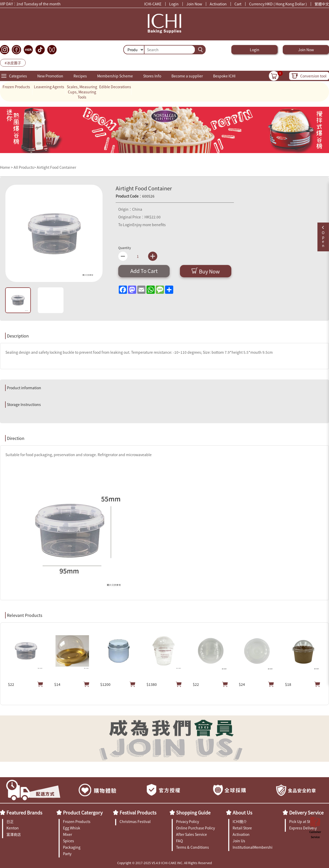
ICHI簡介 (240, 821)
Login (174, 4)
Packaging (72, 847)
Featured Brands (24, 812)
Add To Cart (144, 271)
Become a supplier (187, 76)
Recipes (80, 76)
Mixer (67, 834)
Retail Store (242, 828)
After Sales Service (191, 834)
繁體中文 (322, 4)
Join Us (239, 841)
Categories (18, 76)
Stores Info (152, 76)
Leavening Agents (49, 87)
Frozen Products (16, 87)
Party (67, 854)
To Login (125, 225)
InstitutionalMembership (253, 847)
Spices (68, 841)
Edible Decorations (115, 87)
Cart (238, 4)
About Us (242, 812)
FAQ (179, 841)
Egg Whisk (72, 828)
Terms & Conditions (193, 847)
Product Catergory (83, 812)
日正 (10, 821)
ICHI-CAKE (153, 4)
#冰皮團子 (13, 63)
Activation (218, 4)
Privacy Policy (188, 821)
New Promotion (50, 76)
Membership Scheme (115, 76)
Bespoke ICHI (224, 76)
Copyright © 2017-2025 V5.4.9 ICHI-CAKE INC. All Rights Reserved (164, 863)
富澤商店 (14, 834)
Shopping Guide (193, 812)
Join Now (194, 4)
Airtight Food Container (56, 167)
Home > (7, 167)
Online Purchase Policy (195, 828)
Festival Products (138, 812)
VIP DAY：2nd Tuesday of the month (30, 5)
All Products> (25, 167)
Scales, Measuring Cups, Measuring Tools (82, 92)
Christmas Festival (135, 821)
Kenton (13, 828)
